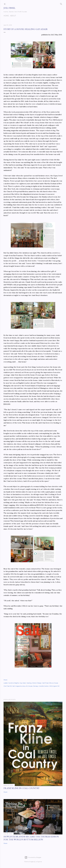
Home (6, 16)
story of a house (27, 686)
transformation (44, 686)
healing (29, 683)
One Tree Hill (8, 686)
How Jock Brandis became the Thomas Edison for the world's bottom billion (31, 838)
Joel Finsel (9, 8)
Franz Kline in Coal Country (21, 788)
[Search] (61, 4)
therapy (36, 686)
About (13, 16)
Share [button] (5, 680)
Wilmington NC (54, 686)
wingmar (39, 862)
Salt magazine (17, 686)
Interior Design (37, 683)
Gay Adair (23, 683)
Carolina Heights (14, 683)
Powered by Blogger (33, 857)
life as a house (54, 683)
